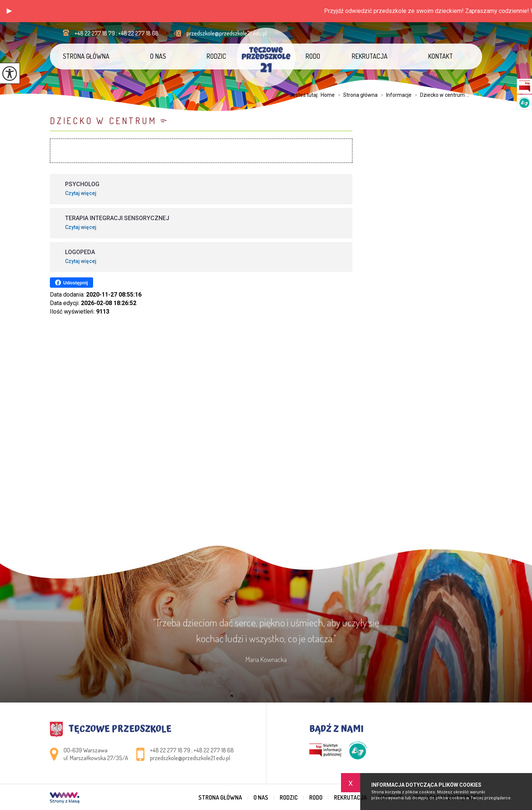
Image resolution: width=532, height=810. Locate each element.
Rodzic (216, 56)
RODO (313, 56)
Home (328, 95)
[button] (9, 11)
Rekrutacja (370, 56)
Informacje (395, 95)
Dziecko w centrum (103, 121)
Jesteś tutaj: (305, 95)
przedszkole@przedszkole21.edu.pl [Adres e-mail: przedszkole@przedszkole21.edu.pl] (190, 758)
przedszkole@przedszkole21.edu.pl (220, 33)
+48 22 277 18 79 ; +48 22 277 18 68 (111, 33)
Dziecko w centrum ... (440, 95)
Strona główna (86, 56)
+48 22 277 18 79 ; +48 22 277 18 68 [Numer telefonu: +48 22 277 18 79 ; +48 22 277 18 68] (192, 750)
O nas (158, 56)
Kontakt (441, 56)
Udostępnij (71, 283)
